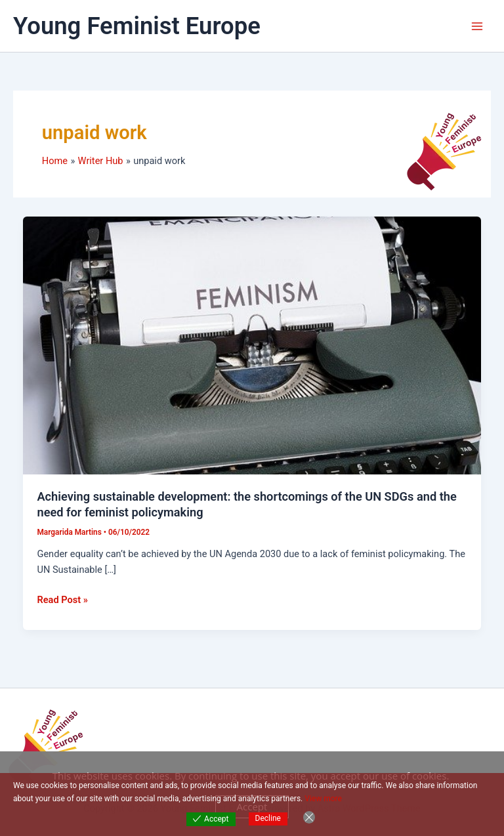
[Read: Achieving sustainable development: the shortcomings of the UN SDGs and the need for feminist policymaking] (252, 345)
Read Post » (62, 599)
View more (323, 799)
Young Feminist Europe (137, 26)
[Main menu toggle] (477, 26)
